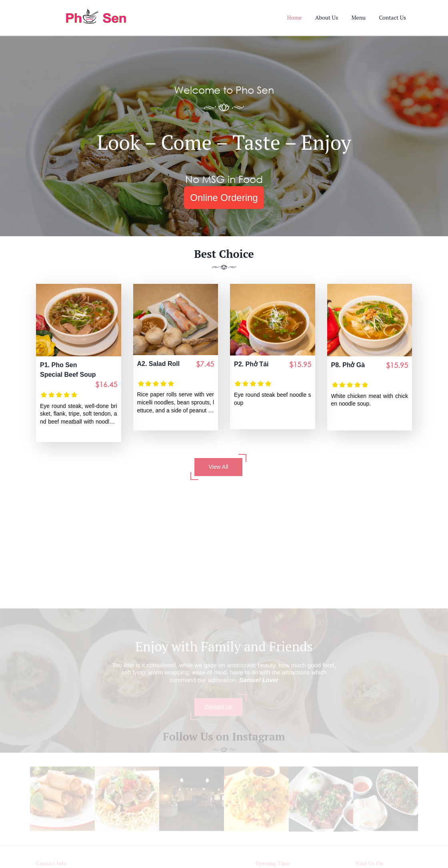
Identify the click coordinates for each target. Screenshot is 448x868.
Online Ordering (224, 198)
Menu (358, 17)
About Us (327, 17)
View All (218, 467)
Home (295, 17)
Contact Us (392, 17)
